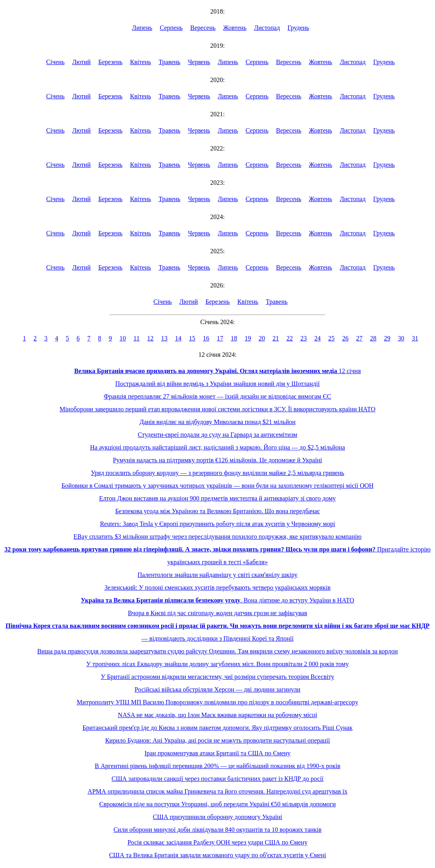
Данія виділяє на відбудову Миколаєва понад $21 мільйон (217, 422)
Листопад (267, 28)
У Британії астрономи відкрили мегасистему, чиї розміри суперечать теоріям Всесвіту (217, 677)
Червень (199, 62)
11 (136, 338)
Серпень (172, 28)
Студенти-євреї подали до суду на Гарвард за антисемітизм (217, 435)
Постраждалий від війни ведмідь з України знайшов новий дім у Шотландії (217, 384)
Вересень (203, 28)
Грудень (298, 28)
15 (192, 338)
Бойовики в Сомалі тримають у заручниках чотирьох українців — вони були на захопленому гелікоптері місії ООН (217, 486)
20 (262, 338)
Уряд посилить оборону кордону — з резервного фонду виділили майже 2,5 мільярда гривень (217, 473)
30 (401, 338)
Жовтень (235, 28)
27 (359, 338)
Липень (142, 28)
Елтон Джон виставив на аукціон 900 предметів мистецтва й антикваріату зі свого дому (217, 498)
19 (248, 338)
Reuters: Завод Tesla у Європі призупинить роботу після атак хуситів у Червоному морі (217, 524)
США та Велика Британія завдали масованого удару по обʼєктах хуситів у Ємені (217, 855)
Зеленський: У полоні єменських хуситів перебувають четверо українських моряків (218, 587)
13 (164, 338)
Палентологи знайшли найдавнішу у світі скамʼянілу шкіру (218, 575)
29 (387, 338)
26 (345, 338)
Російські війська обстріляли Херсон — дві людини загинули (217, 689)
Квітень (141, 62)
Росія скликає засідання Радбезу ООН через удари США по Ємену (217, 842)
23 (304, 338)
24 (318, 338)
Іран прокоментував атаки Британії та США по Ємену (217, 753)
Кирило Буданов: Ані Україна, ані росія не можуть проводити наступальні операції (217, 740)
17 (220, 338)
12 (150, 338)
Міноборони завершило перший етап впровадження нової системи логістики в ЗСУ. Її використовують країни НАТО (218, 409)
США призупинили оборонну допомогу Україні (217, 817)
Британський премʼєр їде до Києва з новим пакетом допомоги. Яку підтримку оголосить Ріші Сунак (217, 728)
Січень (55, 62)
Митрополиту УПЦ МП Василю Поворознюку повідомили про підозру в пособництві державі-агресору (217, 702)
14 (178, 338)
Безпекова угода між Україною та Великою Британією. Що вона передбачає (217, 511)
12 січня (217, 371)
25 (332, 338)
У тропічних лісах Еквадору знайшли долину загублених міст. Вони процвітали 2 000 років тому (217, 664)
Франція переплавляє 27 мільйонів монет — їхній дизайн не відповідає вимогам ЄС (217, 396)
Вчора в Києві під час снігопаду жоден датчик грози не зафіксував (217, 613)
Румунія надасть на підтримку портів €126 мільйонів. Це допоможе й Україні (218, 460)
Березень (110, 62)
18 (234, 338)
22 (290, 338)
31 (415, 338)
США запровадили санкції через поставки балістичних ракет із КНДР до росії (217, 779)
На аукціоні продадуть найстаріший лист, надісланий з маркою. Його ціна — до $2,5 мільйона (217, 447)
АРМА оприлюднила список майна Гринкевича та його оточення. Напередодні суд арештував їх (217, 791)
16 (206, 338)
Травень (169, 62)
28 (373, 338)
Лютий (81, 62)
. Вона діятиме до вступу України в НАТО (217, 600)
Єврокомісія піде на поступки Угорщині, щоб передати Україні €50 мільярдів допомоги (217, 804)
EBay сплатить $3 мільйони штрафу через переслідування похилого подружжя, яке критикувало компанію (218, 537)
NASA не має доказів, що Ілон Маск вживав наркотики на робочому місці (217, 715)
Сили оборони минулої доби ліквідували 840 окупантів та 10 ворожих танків (217, 830)
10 (123, 338)
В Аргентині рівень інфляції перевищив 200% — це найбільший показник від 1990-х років (217, 766)
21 (276, 338)
